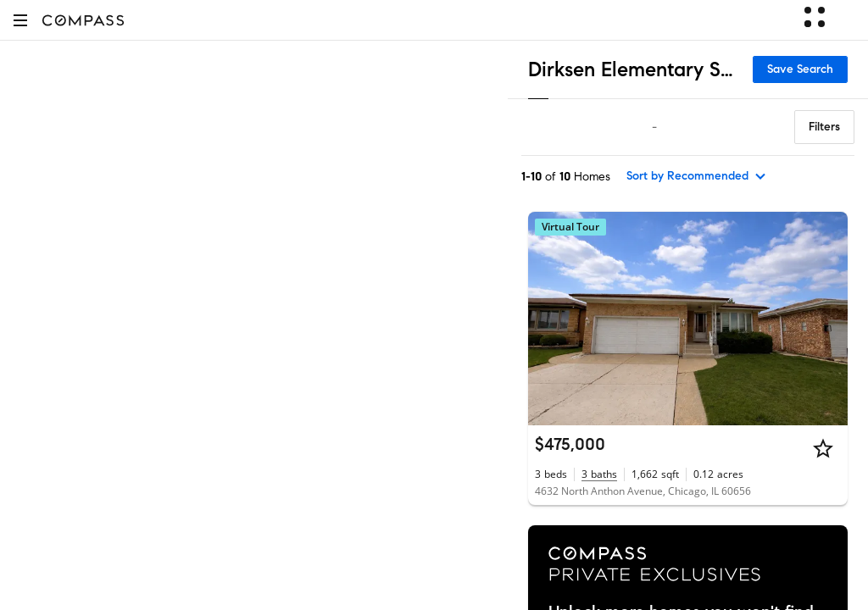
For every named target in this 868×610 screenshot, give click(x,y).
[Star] (823, 448)
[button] (20, 20)
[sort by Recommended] (697, 176)
